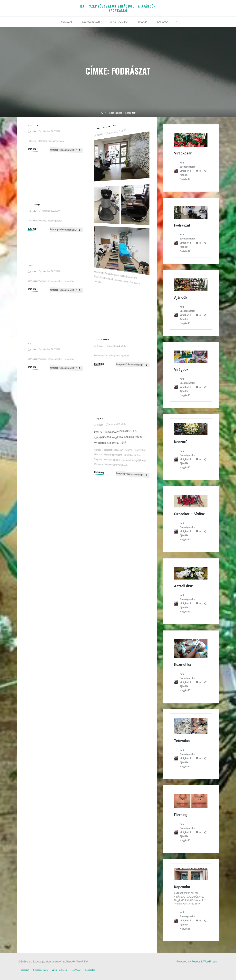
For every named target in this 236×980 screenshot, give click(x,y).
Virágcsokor (139, 507)
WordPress (210, 961)
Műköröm (98, 317)
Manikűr (135, 319)
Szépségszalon (59, 184)
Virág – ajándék (62, 969)
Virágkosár (100, 509)
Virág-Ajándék (124, 397)
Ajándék (98, 490)
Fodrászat (32, 182)
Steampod (35, 165)
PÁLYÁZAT (80, 969)
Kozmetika (123, 317)
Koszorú (132, 491)
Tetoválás (99, 322)
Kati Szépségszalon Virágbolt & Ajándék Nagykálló (118, 8)
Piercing (109, 319)
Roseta (195, 961)
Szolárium (138, 325)
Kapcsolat (110, 314)
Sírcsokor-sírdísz (102, 500)
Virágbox (126, 506)
